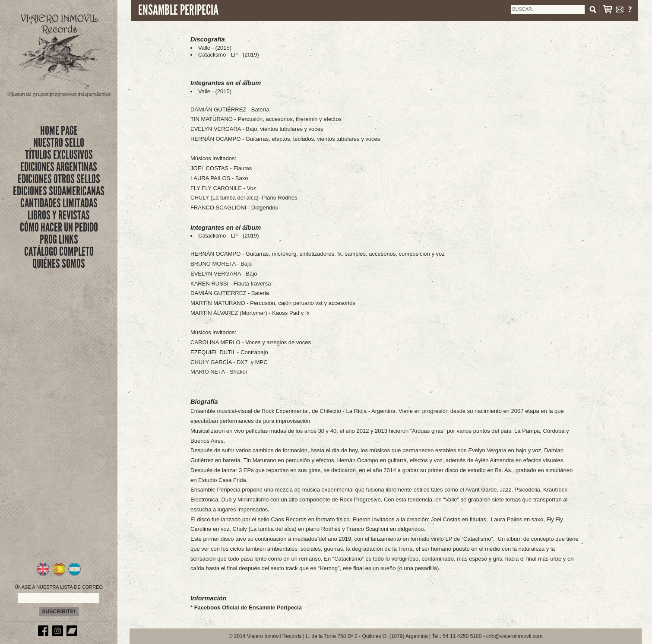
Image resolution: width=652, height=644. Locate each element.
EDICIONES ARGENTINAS (59, 167)
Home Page (59, 131)
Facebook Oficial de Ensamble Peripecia (248, 608)
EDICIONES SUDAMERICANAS (59, 191)
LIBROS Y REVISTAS (59, 215)
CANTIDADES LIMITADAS (59, 203)
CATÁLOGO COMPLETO (59, 252)
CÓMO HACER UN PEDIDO (59, 227)
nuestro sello (59, 143)
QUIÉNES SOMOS (59, 264)
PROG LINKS (59, 240)
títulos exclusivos (59, 155)
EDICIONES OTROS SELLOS (59, 179)
